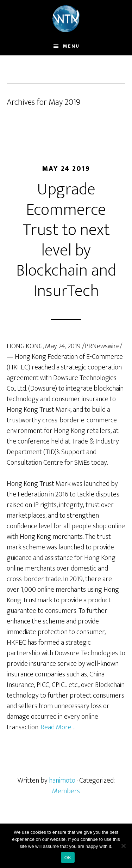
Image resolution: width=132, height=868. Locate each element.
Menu (71, 46)
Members (66, 791)
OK (68, 858)
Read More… (58, 727)
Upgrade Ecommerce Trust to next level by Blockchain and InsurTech (66, 240)
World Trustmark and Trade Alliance (66, 19)
